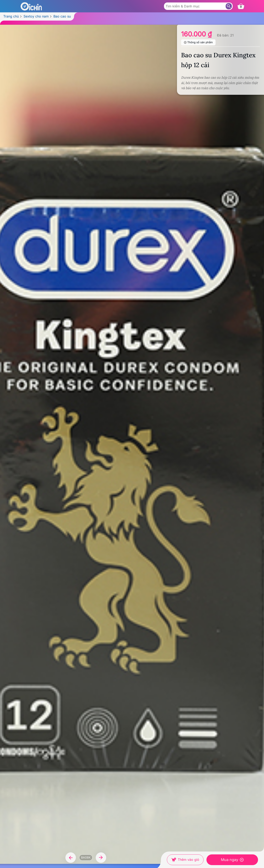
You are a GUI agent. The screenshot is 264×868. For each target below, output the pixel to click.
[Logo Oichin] (31, 6)
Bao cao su (62, 16)
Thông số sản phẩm (200, 42)
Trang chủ (11, 16)
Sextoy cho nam (36, 16)
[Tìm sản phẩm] (229, 6)
